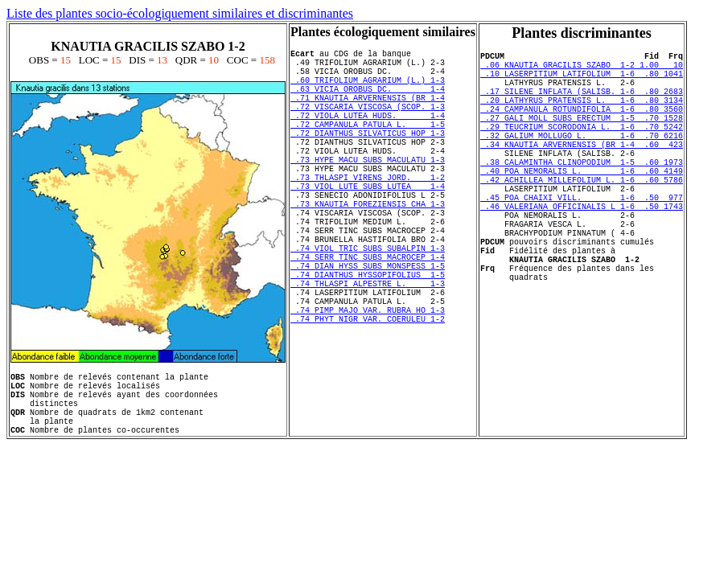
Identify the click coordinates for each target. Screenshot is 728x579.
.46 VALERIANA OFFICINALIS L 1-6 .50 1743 (582, 249)
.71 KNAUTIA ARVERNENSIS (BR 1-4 (368, 112)
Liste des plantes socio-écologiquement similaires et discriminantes (180, 13)
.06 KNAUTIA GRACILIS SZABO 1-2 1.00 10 (582, 69)
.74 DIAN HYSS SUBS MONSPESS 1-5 (368, 326)
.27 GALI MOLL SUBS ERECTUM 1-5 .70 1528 (582, 137)
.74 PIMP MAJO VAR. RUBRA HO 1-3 (368, 382)
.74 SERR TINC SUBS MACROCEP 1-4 (368, 314)
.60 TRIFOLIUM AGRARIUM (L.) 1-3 (368, 89)
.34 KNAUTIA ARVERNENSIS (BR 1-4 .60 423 (582, 170)
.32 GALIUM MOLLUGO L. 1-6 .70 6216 (582, 159)
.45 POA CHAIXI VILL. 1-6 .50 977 (582, 238)
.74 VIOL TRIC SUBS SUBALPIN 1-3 (368, 303)
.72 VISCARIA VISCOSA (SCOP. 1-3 (368, 123)
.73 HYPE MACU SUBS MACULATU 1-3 (368, 191)
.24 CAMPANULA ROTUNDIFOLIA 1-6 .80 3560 (582, 125)
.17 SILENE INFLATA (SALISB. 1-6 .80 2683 (582, 103)
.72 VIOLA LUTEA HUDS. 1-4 (368, 134)
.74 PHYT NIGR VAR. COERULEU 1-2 (368, 393)
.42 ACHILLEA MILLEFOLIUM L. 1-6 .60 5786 (582, 216)
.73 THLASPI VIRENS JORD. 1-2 (368, 213)
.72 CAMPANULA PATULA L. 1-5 (368, 146)
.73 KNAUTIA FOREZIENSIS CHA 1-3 (368, 247)
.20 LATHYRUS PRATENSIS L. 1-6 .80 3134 (582, 114)
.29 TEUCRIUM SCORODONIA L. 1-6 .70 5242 (582, 148)
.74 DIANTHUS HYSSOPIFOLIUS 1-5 (368, 337)
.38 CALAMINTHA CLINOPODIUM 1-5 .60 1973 (582, 193)
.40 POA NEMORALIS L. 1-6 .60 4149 (582, 204)
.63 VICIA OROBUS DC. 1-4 (368, 101)
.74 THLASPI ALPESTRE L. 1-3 (368, 348)
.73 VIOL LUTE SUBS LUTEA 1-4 (368, 224)
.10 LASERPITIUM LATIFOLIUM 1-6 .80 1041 (582, 80)
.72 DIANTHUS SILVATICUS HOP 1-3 (368, 157)
